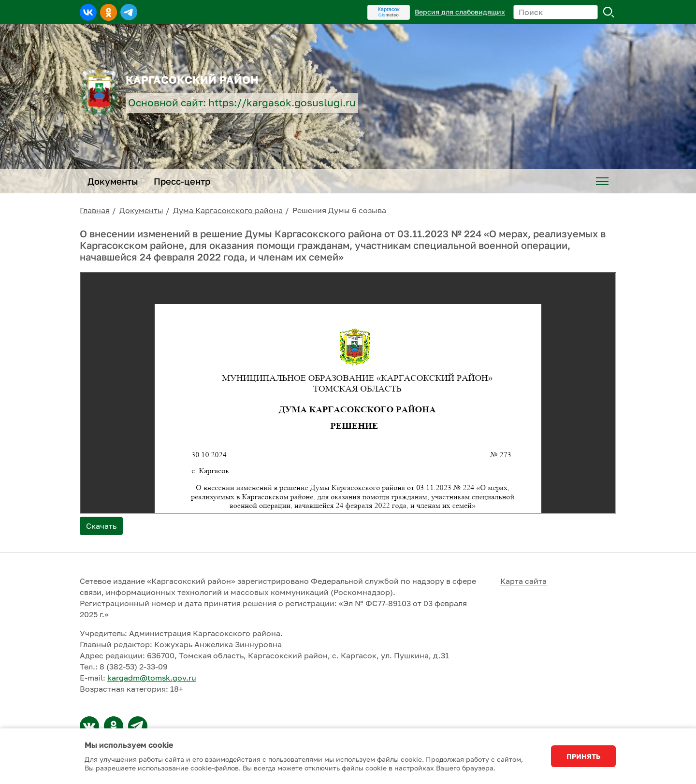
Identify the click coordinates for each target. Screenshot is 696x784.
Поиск (609, 12)
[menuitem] (602, 181)
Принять (583, 756)
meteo (389, 15)
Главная (95, 210)
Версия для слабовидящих (460, 12)
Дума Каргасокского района (228, 210)
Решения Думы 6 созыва (339, 210)
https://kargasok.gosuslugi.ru (282, 103)
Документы (141, 210)
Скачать (101, 526)
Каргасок (388, 9)
